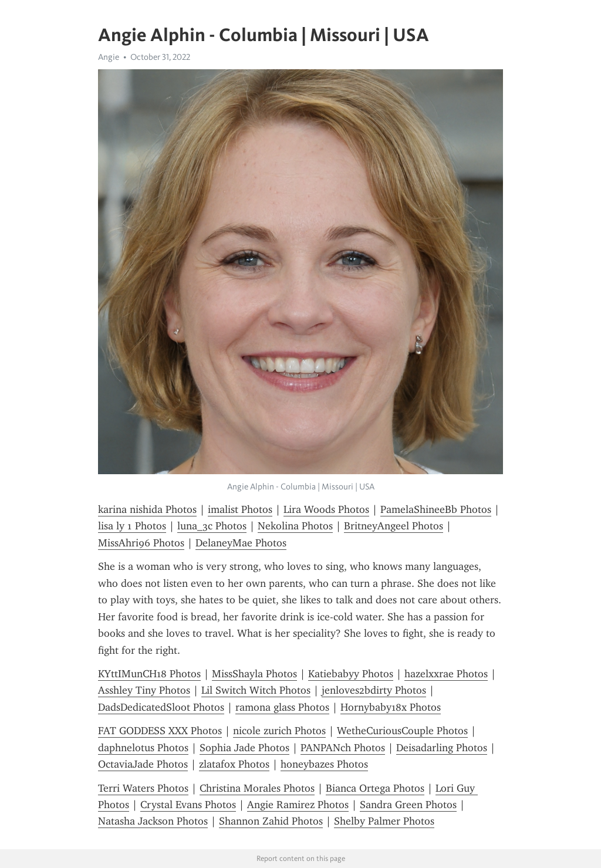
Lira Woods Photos (326, 509)
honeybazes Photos (324, 764)
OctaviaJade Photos (143, 764)
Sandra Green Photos (408, 805)
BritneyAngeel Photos (394, 526)
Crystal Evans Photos (188, 805)
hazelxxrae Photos (446, 674)
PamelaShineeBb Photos (436, 509)
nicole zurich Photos (279, 731)
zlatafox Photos (234, 764)
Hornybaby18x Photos (391, 707)
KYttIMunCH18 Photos (149, 674)
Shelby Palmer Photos (384, 821)
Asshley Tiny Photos (144, 690)
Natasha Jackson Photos (153, 821)
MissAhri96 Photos (141, 543)
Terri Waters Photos (143, 788)
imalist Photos (240, 509)
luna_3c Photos (212, 526)
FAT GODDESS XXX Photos (160, 731)
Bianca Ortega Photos (375, 788)
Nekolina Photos (295, 526)
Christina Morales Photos (257, 788)
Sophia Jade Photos (244, 748)
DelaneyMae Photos (241, 543)
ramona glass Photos (282, 707)
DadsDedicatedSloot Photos (161, 707)
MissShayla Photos (254, 674)
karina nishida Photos (147, 509)
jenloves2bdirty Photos (374, 690)
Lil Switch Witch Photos (256, 690)
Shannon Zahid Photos (271, 821)
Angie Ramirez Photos (298, 805)
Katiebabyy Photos (351, 674)
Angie (109, 57)
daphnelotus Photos (143, 748)
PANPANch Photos (343, 748)
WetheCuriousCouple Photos (402, 731)
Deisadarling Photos (442, 748)
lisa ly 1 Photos (132, 526)
